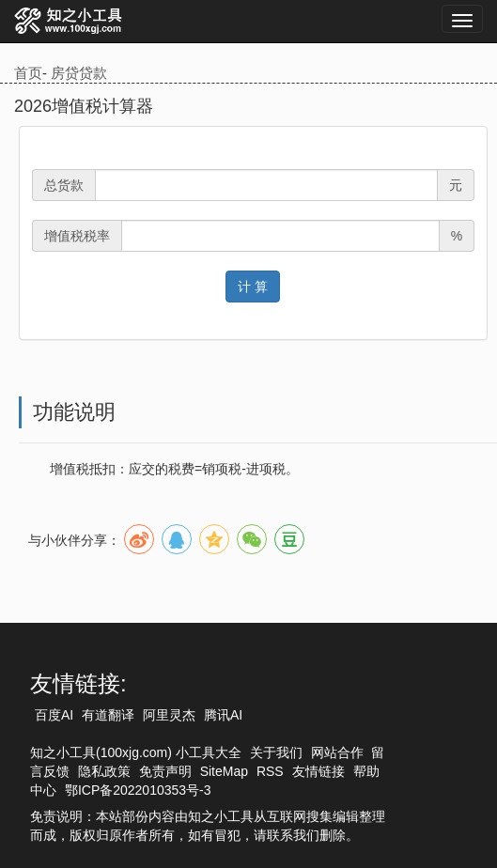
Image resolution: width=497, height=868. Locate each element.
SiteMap (224, 771)
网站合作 (337, 752)
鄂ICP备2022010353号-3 (138, 790)
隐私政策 (104, 771)
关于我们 (276, 752)
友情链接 (318, 771)
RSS (270, 771)
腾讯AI (223, 715)
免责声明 (165, 771)
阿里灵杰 (169, 715)
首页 (28, 73)
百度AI (54, 715)
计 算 (253, 287)
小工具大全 (209, 752)
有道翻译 (108, 715)
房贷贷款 (79, 73)
